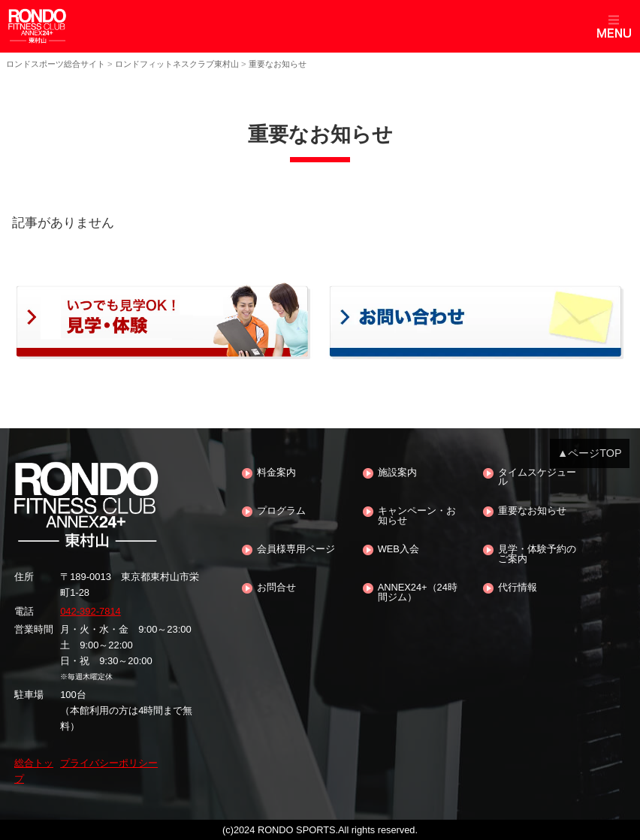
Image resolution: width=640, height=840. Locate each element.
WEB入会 (398, 550)
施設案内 (397, 473)
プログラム (281, 511)
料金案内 (276, 473)
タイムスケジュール (537, 478)
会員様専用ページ (296, 550)
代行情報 (518, 588)
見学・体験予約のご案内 (537, 554)
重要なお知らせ (532, 511)
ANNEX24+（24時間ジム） (418, 593)
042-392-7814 (91, 611)
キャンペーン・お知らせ (417, 516)
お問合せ (276, 588)
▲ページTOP (590, 453)
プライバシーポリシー (109, 763)
